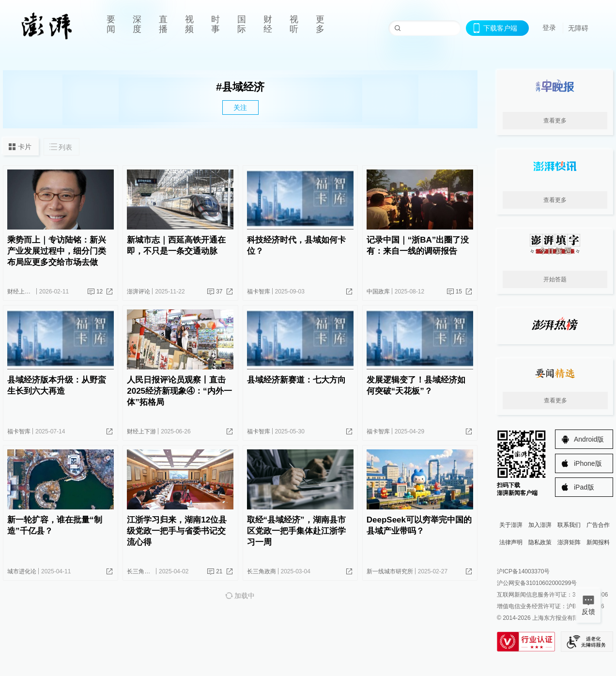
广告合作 (598, 525)
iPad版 (584, 487)
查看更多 (555, 121)
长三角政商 (141, 571)
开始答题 (555, 279)
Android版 (589, 439)
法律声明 (511, 542)
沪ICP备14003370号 (523, 571)
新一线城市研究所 (390, 571)
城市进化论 (22, 571)
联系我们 (569, 525)
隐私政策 (540, 542)
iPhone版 (588, 463)
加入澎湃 (540, 525)
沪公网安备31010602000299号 (537, 583)
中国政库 (378, 292)
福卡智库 (259, 292)
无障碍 (578, 28)
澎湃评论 (139, 292)
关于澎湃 (511, 525)
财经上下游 (22, 292)
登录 (549, 28)
